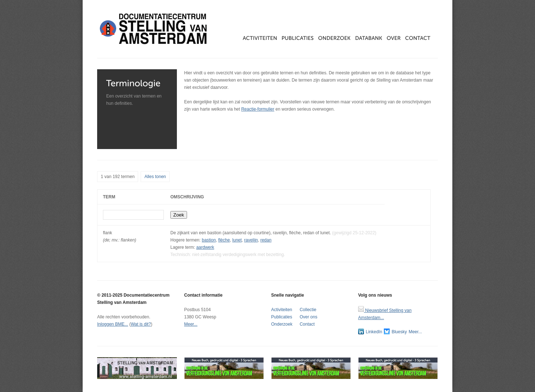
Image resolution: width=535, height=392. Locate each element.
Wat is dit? (141, 324)
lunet (237, 240)
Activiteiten (282, 310)
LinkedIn (370, 331)
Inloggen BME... (113, 324)
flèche (224, 240)
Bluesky (395, 331)
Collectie (308, 310)
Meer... (191, 324)
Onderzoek (282, 324)
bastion (209, 240)
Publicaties (282, 317)
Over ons (309, 317)
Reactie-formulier (258, 109)
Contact (307, 324)
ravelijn (251, 240)
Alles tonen (155, 177)
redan (266, 240)
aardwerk (205, 247)
